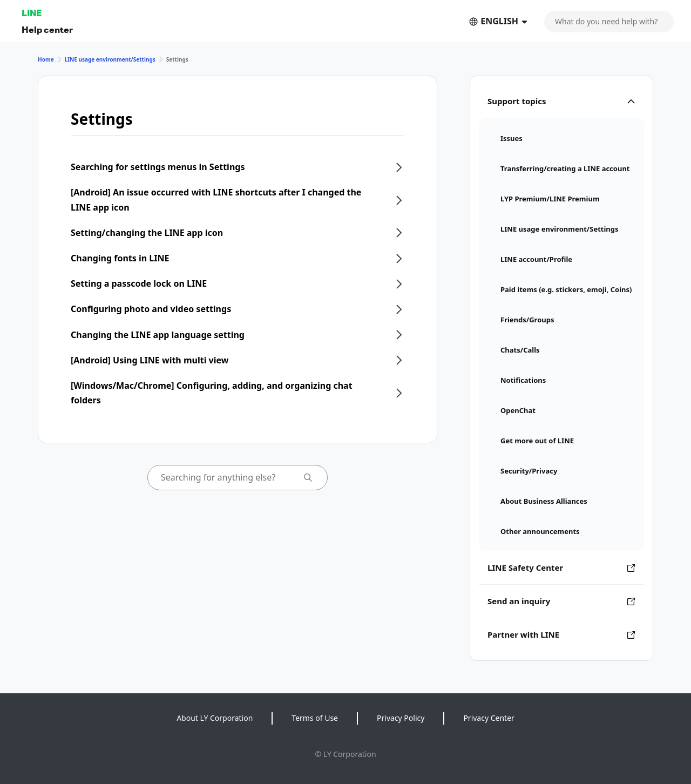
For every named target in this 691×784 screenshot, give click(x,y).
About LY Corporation (215, 718)
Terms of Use (315, 718)
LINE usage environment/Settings (110, 59)
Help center (47, 29)
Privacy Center (489, 718)
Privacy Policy (401, 718)
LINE (32, 13)
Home (46, 59)
